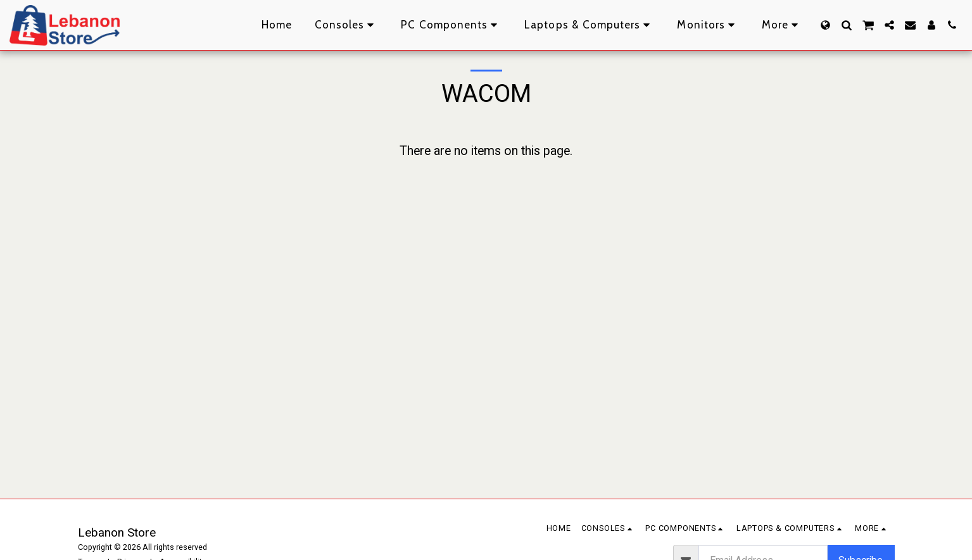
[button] (846, 25)
